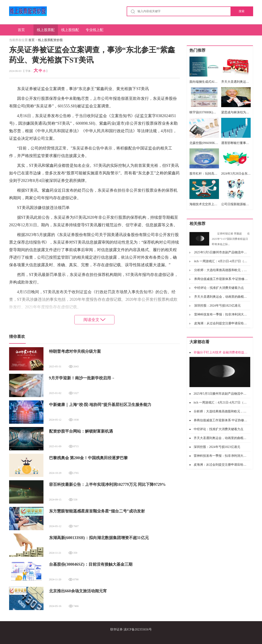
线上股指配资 (70, 32)
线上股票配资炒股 (46, 32)
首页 (21, 30)
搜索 (242, 11)
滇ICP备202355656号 (138, 629)
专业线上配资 (95, 32)
